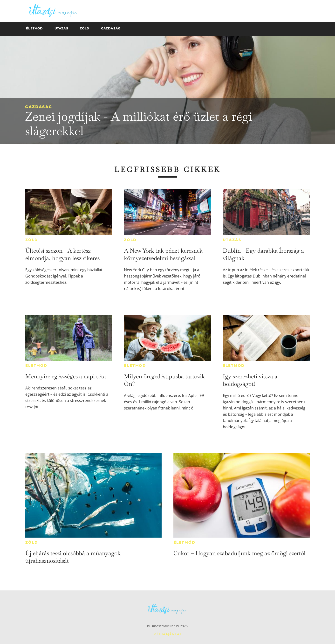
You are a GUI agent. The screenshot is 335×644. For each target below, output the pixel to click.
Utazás (232, 240)
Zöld (32, 240)
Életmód (36, 366)
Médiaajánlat (168, 634)
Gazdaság (39, 107)
